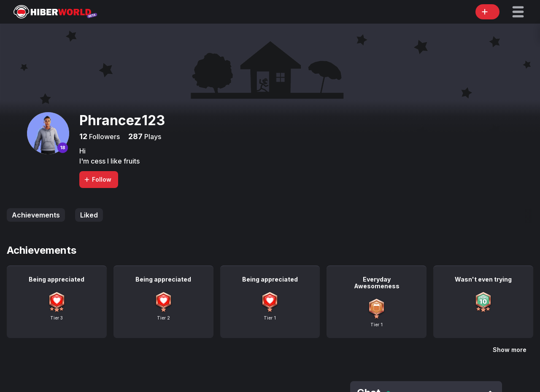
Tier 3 (57, 318)
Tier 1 (270, 318)
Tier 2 (163, 318)
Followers (104, 137)
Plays (152, 137)
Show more (510, 350)
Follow (97, 179)
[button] (518, 12)
